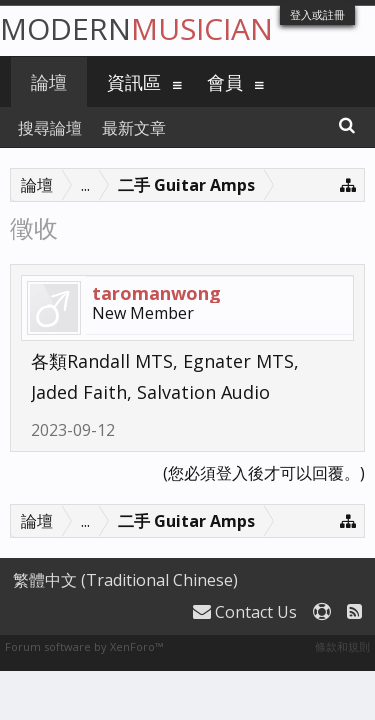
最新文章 (134, 128)
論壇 (49, 82)
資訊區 (134, 82)
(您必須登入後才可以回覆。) (264, 473)
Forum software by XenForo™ (84, 646)
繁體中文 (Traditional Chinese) (125, 580)
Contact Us (245, 612)
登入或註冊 (317, 14)
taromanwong (156, 293)
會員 (225, 82)
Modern (136, 28)
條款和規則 (342, 646)
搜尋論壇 (50, 128)
